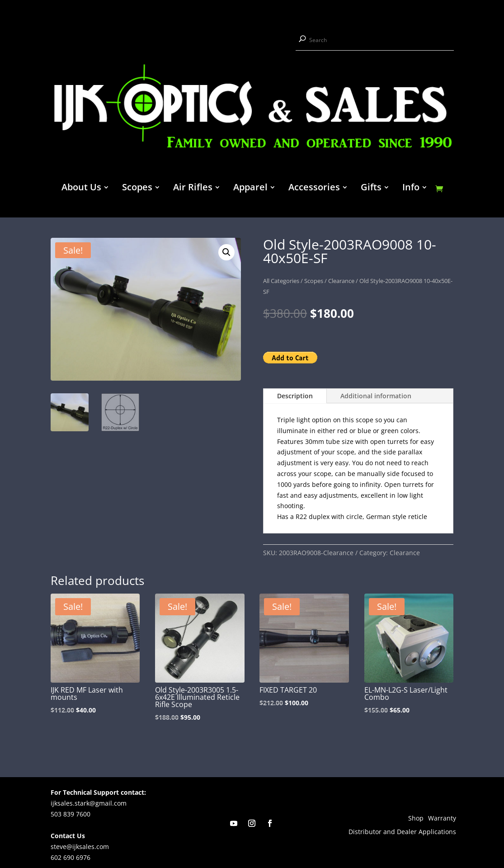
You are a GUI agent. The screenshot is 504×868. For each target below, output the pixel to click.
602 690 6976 (71, 857)
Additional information (376, 396)
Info (411, 189)
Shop (416, 819)
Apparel (250, 189)
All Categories (281, 281)
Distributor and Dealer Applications (402, 832)
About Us (81, 189)
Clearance (341, 281)
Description (295, 396)
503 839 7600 (71, 814)
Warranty (442, 819)
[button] (226, 252)
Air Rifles (193, 189)
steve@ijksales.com (80, 847)
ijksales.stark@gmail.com (89, 803)
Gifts (371, 189)
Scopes (137, 189)
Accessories (314, 189)
